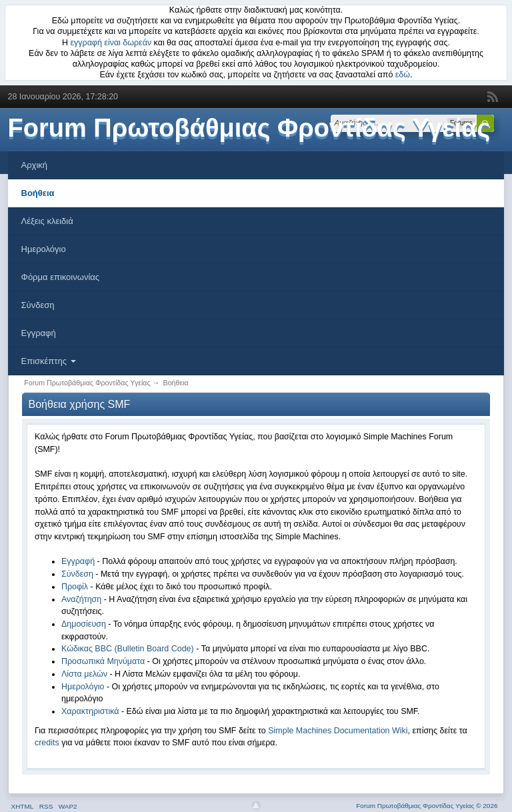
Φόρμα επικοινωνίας (61, 277)
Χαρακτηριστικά (90, 711)
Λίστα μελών (84, 674)
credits (47, 743)
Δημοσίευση (84, 624)
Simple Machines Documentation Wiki (338, 731)
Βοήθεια (38, 193)
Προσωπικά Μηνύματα (103, 661)
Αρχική (35, 165)
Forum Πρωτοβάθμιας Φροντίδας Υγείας (249, 128)
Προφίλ (75, 587)
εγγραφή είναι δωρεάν (111, 43)
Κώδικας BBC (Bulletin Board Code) (128, 649)
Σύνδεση (38, 305)
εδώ (403, 75)
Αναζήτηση (81, 599)
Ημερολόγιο (44, 249)
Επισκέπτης (49, 361)
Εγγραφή (39, 333)
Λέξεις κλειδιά (47, 221)
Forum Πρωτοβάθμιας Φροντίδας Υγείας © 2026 (427, 806)
